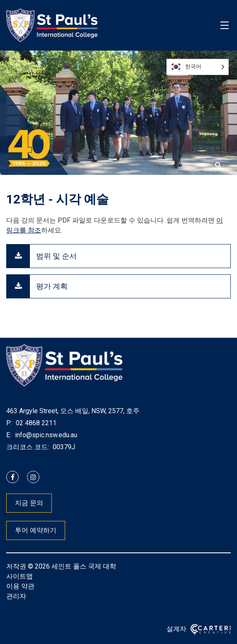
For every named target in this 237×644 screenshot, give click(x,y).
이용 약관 (20, 586)
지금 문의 (29, 503)
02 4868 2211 (35, 423)
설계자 (176, 629)
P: (9, 423)
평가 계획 (52, 286)
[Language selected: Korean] (198, 67)
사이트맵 (20, 576)
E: (9, 435)
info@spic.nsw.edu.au (45, 435)
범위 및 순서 (56, 256)
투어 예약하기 (36, 530)
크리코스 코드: (28, 447)
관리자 (16, 596)
